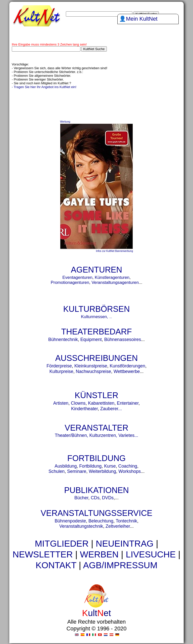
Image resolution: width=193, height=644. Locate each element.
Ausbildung (66, 466)
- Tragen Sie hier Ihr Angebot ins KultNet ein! (44, 87)
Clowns (78, 403)
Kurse (110, 466)
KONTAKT (56, 565)
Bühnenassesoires (123, 339)
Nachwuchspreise (93, 371)
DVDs (108, 498)
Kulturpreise (61, 371)
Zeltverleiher (118, 526)
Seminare (77, 471)
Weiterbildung (102, 471)
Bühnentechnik (63, 339)
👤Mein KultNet (138, 19)
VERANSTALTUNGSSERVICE (96, 513)
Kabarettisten (101, 403)
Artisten (61, 403)
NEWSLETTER (43, 554)
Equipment (91, 339)
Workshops (130, 471)
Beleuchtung (101, 521)
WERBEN (99, 554)
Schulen (57, 471)
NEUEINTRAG (125, 543)
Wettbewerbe (127, 371)
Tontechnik (127, 521)
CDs (95, 498)
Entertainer (128, 403)
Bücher (81, 498)
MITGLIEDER (62, 543)
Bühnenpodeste (70, 521)
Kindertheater (84, 409)
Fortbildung (90, 466)
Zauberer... (111, 409)
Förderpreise (59, 366)
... (111, 317)
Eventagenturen (77, 277)
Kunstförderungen (127, 366)
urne (73, 574)
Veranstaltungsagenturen (115, 282)
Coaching (128, 466)
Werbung (65, 122)
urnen (70, 574)
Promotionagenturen (70, 282)
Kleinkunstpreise (91, 366)
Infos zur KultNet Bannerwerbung (114, 251)
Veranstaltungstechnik (81, 526)
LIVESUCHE (151, 554)
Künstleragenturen (112, 277)
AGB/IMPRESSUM (120, 565)
